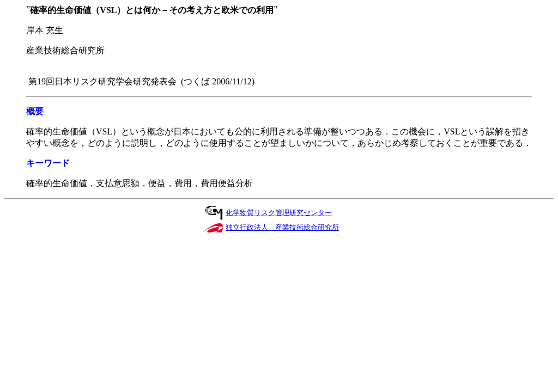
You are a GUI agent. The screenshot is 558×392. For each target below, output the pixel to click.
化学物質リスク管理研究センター (279, 213)
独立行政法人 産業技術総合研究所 (282, 227)
